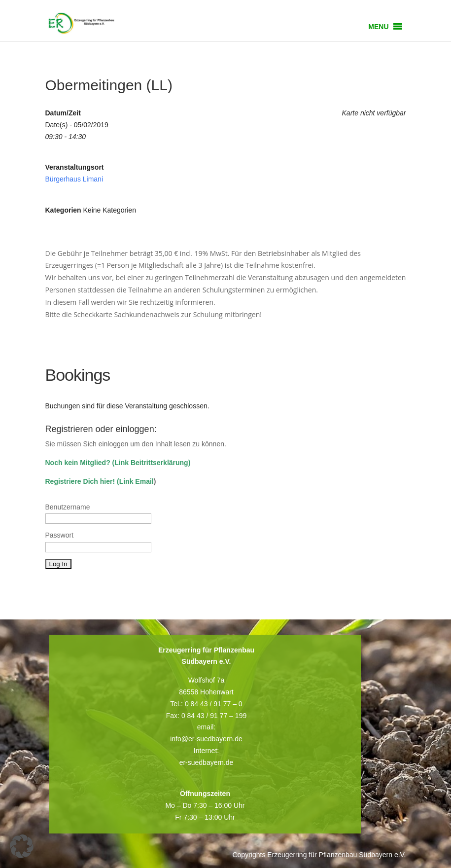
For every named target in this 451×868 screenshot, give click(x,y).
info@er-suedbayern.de (206, 739)
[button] (378, 27)
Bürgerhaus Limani (74, 179)
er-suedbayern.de (207, 762)
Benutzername (68, 507)
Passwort (60, 535)
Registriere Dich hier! (80, 481)
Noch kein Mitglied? (78, 463)
